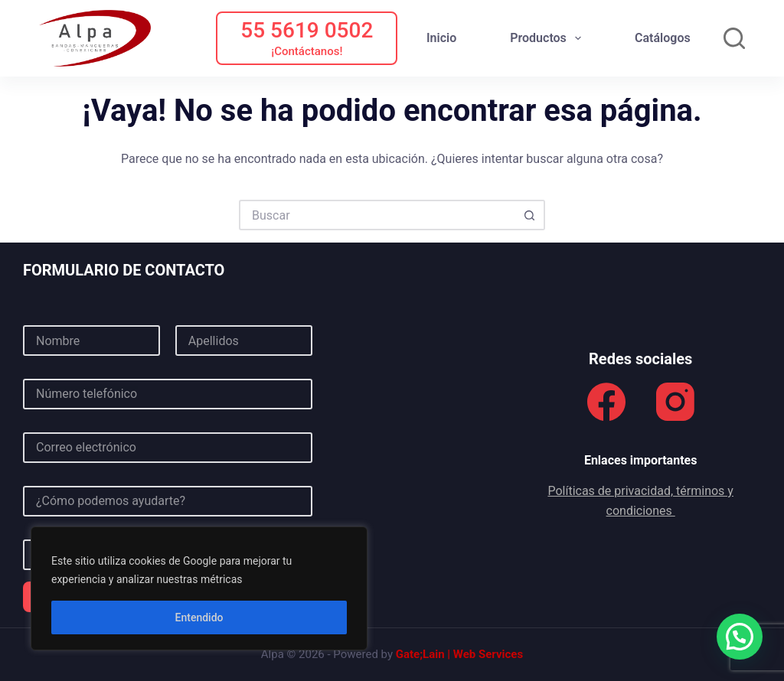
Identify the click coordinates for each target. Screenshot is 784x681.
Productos (549, 38)
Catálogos (663, 38)
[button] (740, 637)
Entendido (199, 617)
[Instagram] (675, 402)
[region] (199, 588)
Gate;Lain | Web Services (459, 654)
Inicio (441, 38)
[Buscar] (734, 38)
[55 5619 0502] (307, 38)
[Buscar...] (377, 215)
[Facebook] (606, 402)
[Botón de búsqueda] (530, 215)
